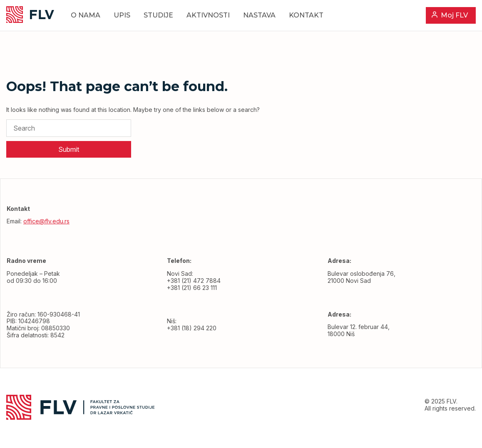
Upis (122, 15)
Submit (69, 149)
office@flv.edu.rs (46, 221)
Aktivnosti (208, 15)
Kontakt (306, 15)
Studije (158, 15)
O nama (86, 15)
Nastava (259, 15)
